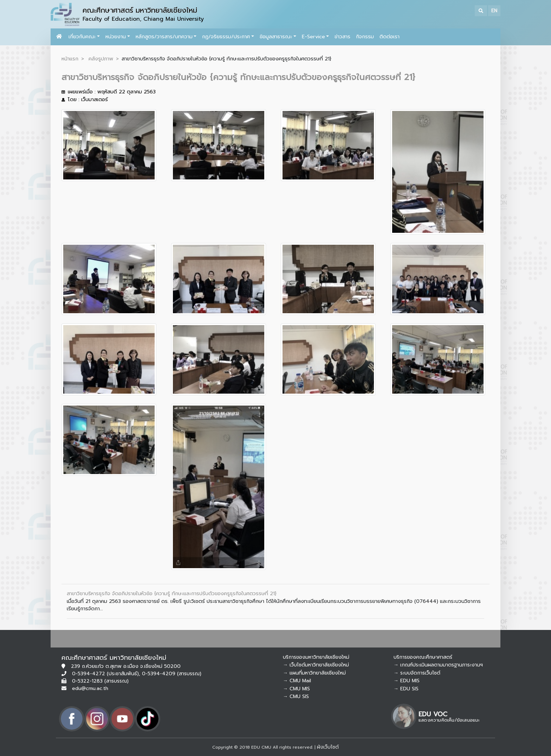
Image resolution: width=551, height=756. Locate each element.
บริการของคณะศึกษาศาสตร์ (423, 657)
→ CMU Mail (297, 681)
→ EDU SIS (406, 689)
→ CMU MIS (296, 689)
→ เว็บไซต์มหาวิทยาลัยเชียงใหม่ (316, 665)
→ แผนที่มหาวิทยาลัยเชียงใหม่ (314, 673)
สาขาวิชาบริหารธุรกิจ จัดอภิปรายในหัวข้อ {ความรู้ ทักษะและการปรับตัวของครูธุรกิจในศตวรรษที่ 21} (172, 593)
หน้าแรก (70, 59)
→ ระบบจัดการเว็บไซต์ (417, 673)
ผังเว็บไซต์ (328, 747)
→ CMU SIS (296, 696)
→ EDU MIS (407, 681)
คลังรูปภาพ (101, 59)
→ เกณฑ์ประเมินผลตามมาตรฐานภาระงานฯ (438, 665)
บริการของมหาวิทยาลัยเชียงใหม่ (316, 657)
